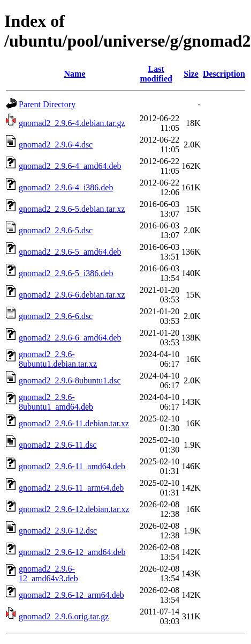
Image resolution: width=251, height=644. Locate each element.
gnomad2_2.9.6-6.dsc (56, 316)
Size (191, 74)
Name (75, 74)
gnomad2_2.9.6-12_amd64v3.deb (48, 573)
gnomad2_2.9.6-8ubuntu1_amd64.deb (56, 402)
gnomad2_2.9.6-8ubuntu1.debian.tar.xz (58, 359)
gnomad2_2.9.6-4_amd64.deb (70, 166)
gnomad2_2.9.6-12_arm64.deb (71, 595)
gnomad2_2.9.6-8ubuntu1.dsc (70, 380)
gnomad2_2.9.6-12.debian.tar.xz (74, 509)
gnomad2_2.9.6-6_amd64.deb (70, 338)
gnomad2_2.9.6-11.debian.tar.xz (74, 423)
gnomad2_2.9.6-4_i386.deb (66, 187)
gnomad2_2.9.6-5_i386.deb (66, 273)
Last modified (156, 74)
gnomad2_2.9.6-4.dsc (56, 145)
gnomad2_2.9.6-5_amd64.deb (70, 252)
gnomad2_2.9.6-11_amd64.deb (72, 466)
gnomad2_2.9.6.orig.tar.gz (64, 616)
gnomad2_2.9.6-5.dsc (56, 230)
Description (224, 74)
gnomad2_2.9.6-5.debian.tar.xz (72, 209)
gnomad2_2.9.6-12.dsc (58, 531)
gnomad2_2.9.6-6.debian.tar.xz (72, 295)
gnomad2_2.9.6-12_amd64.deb (72, 552)
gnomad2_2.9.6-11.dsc (58, 445)
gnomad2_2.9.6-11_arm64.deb (71, 488)
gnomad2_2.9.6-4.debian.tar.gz (72, 123)
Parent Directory (47, 104)
